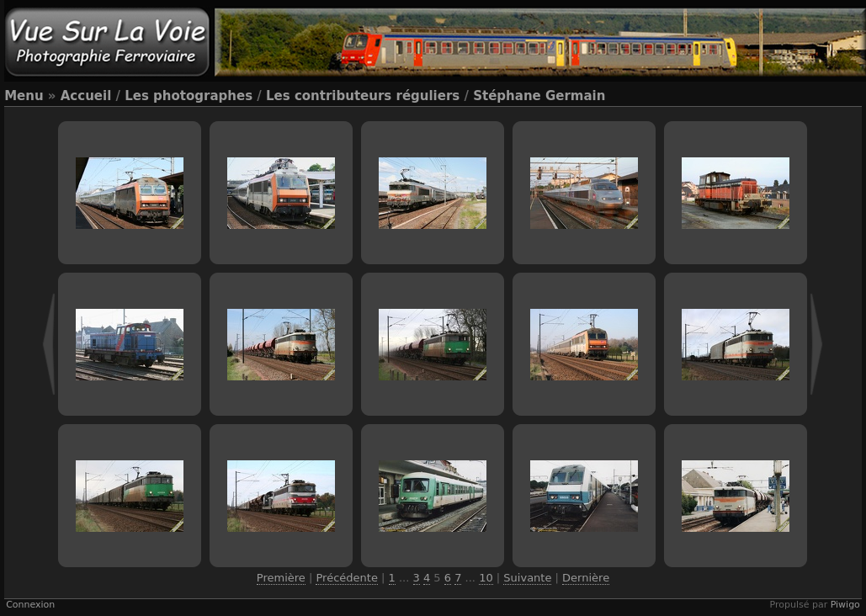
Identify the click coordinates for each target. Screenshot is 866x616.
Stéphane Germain (539, 96)
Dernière (586, 578)
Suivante (527, 578)
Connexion (30, 605)
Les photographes (189, 96)
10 (486, 578)
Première (281, 578)
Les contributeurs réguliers (363, 96)
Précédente (346, 578)
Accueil (86, 96)
